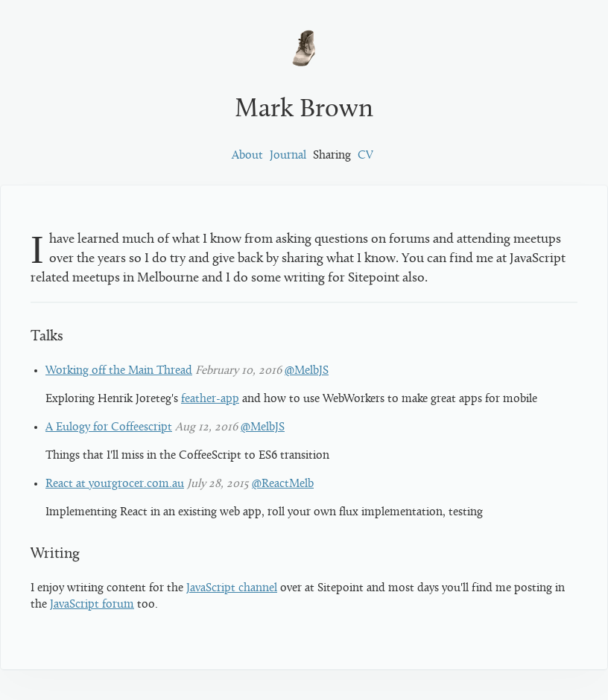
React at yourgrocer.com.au (115, 484)
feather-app (210, 399)
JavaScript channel (232, 588)
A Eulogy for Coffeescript (109, 427)
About (247, 156)
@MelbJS (307, 371)
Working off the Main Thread (119, 371)
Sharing (332, 156)
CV (365, 156)
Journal (288, 156)
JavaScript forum (92, 605)
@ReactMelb (283, 484)
